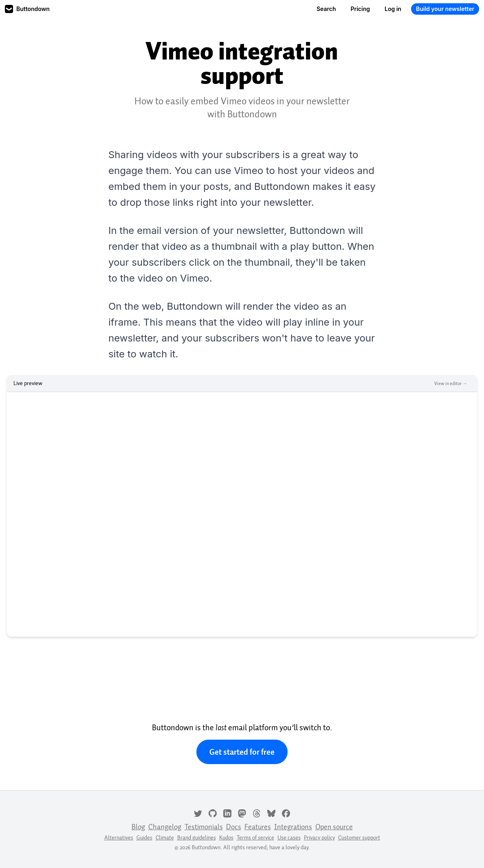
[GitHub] (213, 813)
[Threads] (257, 813)
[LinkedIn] (227, 813)
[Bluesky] (271, 813)
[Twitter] (198, 813)
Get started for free (242, 752)
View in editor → (451, 383)
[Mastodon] (242, 813)
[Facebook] (286, 813)
